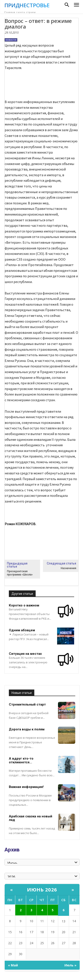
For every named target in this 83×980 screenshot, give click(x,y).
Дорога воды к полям (27, 729)
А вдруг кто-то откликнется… (21, 760)
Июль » (70, 965)
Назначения (68, 568)
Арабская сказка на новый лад (31, 818)
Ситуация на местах (25, 654)
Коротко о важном (24, 605)
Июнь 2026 (42, 889)
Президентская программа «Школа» (20, 573)
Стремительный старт (27, 704)
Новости (11, 40)
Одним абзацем (22, 630)
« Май (13, 965)
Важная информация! (26, 787)
